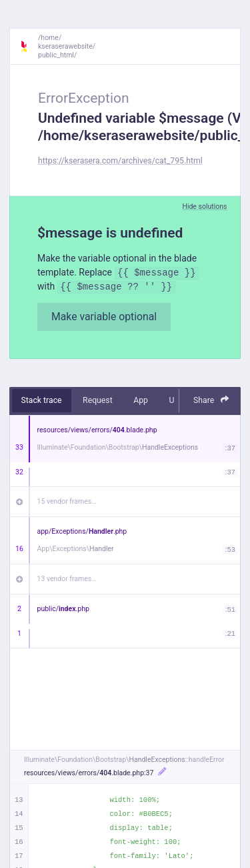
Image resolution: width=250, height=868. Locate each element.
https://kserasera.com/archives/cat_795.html (120, 161)
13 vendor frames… (67, 579)
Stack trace (42, 400)
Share (211, 400)
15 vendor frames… (67, 501)
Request (98, 400)
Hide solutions (204, 206)
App (141, 400)
